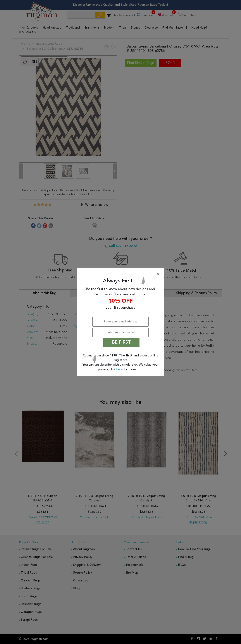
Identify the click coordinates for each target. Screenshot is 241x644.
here (120, 369)
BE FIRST (121, 342)
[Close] (121, 274)
